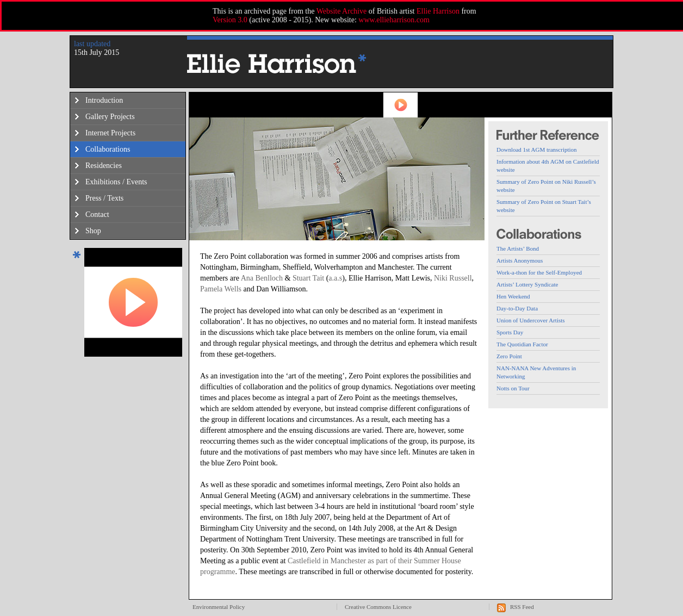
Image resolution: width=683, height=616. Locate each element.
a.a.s (335, 278)
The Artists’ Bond (518, 248)
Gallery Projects (110, 117)
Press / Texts (104, 198)
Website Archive (342, 11)
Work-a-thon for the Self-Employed (539, 272)
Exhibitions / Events (116, 182)
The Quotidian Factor (522, 344)
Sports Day (510, 332)
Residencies (104, 166)
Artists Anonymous (520, 260)
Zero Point (509, 356)
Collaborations (108, 149)
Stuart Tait (308, 278)
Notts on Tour (513, 388)
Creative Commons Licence (378, 607)
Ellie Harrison (438, 11)
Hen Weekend (513, 296)
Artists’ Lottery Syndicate (527, 284)
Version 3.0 (230, 20)
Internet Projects (110, 133)
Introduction (104, 100)
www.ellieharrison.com (394, 20)
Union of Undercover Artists (531, 320)
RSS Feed (522, 607)
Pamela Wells (221, 289)
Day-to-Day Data (517, 308)
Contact (97, 214)
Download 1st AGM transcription (537, 150)
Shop (93, 231)
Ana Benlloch (262, 278)
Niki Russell (453, 278)
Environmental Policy (219, 607)
